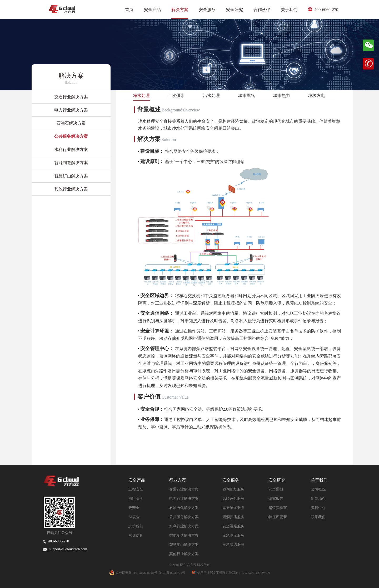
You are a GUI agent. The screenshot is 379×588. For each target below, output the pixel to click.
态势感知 (136, 526)
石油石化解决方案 (184, 508)
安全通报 (276, 489)
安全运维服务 (233, 526)
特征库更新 (278, 517)
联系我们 (318, 517)
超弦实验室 (278, 508)
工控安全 (136, 489)
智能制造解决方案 (184, 535)
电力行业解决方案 (184, 499)
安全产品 (152, 10)
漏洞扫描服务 (233, 517)
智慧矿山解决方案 (184, 545)
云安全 (134, 508)
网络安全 (136, 499)
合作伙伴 (262, 10)
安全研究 (235, 10)
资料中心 (318, 508)
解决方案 (180, 10)
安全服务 (207, 10)
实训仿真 (136, 535)
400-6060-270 (323, 10)
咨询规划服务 (233, 489)
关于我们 (289, 10)
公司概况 (318, 489)
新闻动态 (318, 499)
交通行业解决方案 (184, 489)
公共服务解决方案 (184, 517)
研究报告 (276, 499)
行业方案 (178, 480)
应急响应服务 (233, 535)
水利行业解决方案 (184, 526)
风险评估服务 (233, 499)
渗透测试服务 (233, 508)
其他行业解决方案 (184, 554)
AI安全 (134, 517)
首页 (129, 10)
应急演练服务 (233, 545)
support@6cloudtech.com (65, 549)
